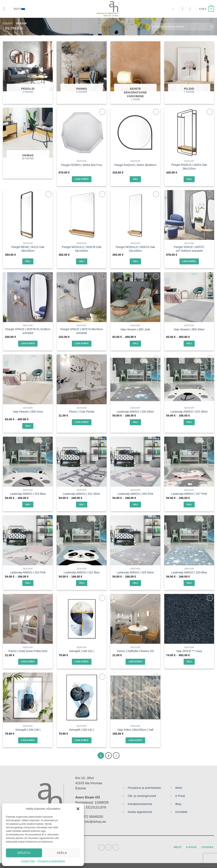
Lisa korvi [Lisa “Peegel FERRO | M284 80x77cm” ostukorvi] (82, 179)
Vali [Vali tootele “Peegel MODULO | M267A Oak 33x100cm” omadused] (135, 261)
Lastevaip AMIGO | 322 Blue (82, 572)
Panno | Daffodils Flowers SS (135, 651)
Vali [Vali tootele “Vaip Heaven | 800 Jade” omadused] (135, 343)
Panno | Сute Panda (82, 412)
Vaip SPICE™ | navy (189, 651)
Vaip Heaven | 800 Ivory (28, 412)
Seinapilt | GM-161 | (82, 651)
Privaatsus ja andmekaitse (51, 861)
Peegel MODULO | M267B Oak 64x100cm (82, 249)
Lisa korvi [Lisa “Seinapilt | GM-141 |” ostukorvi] (82, 740)
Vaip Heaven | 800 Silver (189, 329)
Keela (62, 853)
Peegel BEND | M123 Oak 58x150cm (28, 249)
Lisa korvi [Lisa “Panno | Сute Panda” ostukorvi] (82, 422)
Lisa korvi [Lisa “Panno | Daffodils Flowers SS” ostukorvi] (135, 662)
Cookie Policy (28, 861)
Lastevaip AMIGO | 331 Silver (82, 494)
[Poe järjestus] (182, 27)
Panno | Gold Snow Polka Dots (28, 651)
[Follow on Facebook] (101, 847)
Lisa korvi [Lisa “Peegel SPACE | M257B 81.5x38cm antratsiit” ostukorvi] (28, 343)
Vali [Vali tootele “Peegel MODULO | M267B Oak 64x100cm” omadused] (82, 261)
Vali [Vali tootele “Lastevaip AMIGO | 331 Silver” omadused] (82, 504)
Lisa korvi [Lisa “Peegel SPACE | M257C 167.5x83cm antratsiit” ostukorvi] (189, 261)
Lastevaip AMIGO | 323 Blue (28, 494)
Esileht (8, 24)
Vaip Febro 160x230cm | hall (135, 730)
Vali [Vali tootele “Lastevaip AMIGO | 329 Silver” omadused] (135, 583)
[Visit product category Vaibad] (28, 143)
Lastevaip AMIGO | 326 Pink (135, 494)
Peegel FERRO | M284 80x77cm (82, 165)
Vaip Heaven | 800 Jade (135, 329)
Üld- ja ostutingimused (142, 796)
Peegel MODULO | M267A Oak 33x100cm (135, 249)
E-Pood (180, 796)
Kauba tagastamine (140, 812)
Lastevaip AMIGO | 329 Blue (189, 572)
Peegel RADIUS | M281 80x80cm (135, 165)
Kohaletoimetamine (140, 804)
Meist (179, 788)
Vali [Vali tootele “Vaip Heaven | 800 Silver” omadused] (189, 343)
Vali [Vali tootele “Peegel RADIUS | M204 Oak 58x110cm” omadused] (189, 179)
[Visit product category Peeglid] (28, 73)
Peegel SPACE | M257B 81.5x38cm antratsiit (28, 331)
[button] (78, 809)
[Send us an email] (116, 847)
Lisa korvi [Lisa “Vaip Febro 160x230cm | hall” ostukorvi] (135, 740)
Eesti (20, 9)
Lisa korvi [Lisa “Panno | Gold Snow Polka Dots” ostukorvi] (28, 662)
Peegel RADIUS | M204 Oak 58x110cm (189, 167)
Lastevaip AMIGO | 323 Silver (189, 412)
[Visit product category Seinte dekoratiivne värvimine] (135, 73)
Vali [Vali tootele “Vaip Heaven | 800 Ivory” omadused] (28, 426)
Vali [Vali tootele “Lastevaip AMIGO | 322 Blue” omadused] (82, 583)
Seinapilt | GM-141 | (82, 730)
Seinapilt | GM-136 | (28, 730)
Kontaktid (181, 812)
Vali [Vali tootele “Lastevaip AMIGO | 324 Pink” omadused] (28, 583)
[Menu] (5, 9)
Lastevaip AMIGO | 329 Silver (135, 572)
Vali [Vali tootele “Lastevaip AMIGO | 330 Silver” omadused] (135, 422)
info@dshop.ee (95, 822)
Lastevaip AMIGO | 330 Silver (135, 412)
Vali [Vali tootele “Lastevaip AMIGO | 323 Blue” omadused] (28, 504)
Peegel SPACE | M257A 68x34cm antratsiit (82, 331)
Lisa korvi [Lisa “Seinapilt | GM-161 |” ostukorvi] (82, 662)
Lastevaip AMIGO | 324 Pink (28, 572)
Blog (178, 804)
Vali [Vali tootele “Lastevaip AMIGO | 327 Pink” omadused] (189, 504)
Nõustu (24, 853)
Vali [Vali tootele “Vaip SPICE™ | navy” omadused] (189, 662)
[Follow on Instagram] (108, 847)
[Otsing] (174, 9)
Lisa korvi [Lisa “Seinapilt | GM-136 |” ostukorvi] (28, 740)
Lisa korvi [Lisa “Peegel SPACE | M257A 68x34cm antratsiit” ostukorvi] (82, 343)
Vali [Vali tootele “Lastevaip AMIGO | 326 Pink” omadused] (135, 504)
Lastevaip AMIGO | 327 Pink (189, 494)
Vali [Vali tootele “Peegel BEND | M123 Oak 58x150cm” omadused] (28, 261)
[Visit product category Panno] (82, 73)
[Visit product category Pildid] (189, 73)
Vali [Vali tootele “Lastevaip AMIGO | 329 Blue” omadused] (189, 583)
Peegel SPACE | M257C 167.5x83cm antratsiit (189, 249)
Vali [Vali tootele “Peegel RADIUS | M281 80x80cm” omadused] (135, 179)
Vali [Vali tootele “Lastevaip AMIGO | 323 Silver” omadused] (189, 422)
